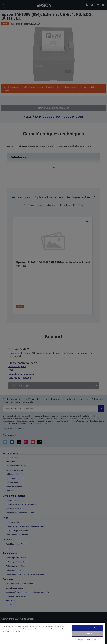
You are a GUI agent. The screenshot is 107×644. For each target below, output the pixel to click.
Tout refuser (87, 634)
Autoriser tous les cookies (87, 628)
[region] (53, 633)
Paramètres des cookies (87, 640)
